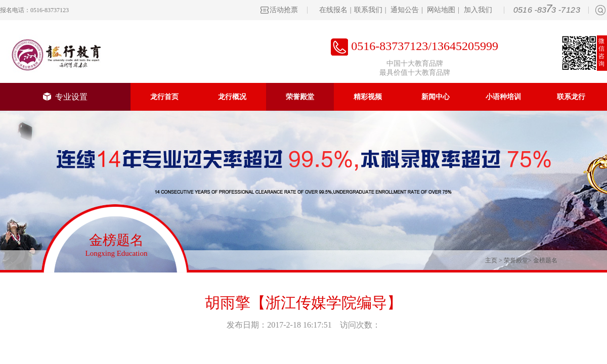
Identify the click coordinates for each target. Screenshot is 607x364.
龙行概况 (232, 97)
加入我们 (478, 10)
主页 (491, 260)
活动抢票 (284, 10)
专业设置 (65, 97)
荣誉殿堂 (300, 97)
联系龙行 (571, 97)
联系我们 (368, 10)
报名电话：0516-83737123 (34, 10)
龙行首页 (164, 97)
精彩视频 (368, 97)
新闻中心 (436, 97)
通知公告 (405, 10)
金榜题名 (545, 260)
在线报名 (333, 10)
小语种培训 (503, 97)
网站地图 (441, 10)
